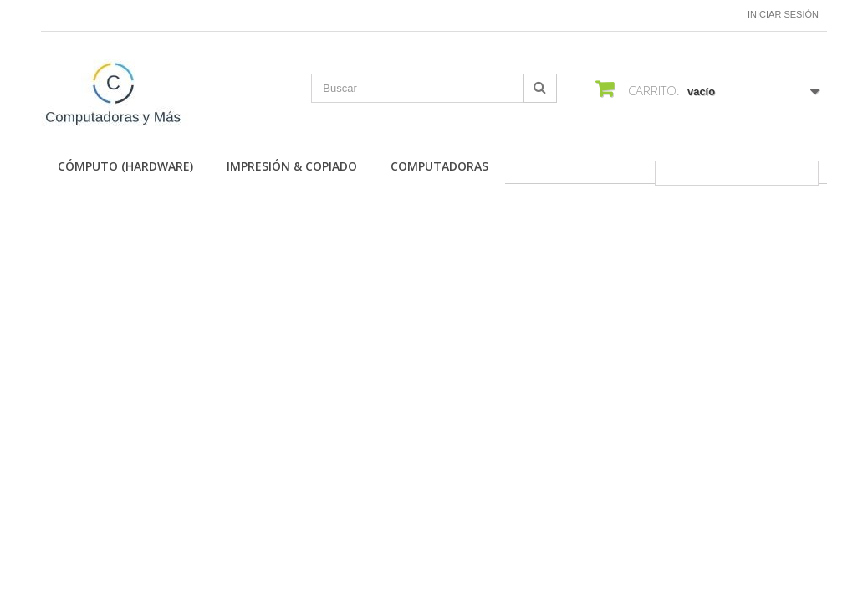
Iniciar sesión (783, 14)
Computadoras (439, 166)
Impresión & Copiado (292, 166)
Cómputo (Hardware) (125, 166)
